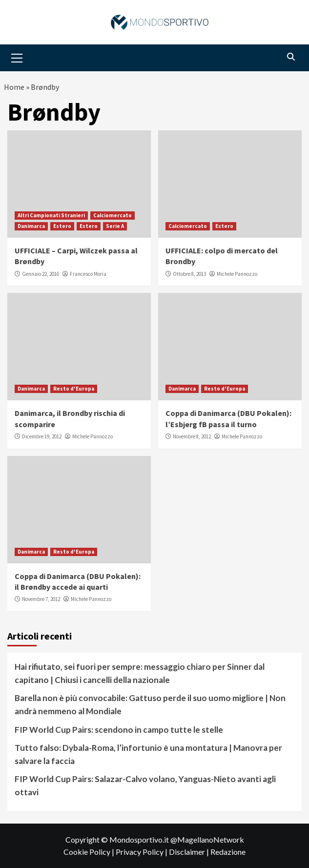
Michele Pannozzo (237, 274)
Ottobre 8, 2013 (189, 274)
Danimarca (31, 226)
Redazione (228, 852)
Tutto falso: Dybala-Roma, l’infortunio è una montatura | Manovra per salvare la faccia (148, 754)
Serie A (115, 226)
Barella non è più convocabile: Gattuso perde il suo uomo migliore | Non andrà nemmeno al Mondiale (150, 704)
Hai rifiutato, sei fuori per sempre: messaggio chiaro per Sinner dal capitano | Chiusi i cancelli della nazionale (140, 673)
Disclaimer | (190, 852)
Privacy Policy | (142, 852)
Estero (62, 226)
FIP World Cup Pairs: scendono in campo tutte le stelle (119, 730)
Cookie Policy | (90, 852)
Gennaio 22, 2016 (41, 274)
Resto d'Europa (74, 389)
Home (14, 87)
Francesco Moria (88, 274)
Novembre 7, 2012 (41, 599)
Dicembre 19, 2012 (42, 436)
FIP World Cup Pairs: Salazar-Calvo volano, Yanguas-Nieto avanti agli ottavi (145, 785)
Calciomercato (113, 215)
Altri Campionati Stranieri (51, 215)
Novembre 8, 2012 (192, 436)
